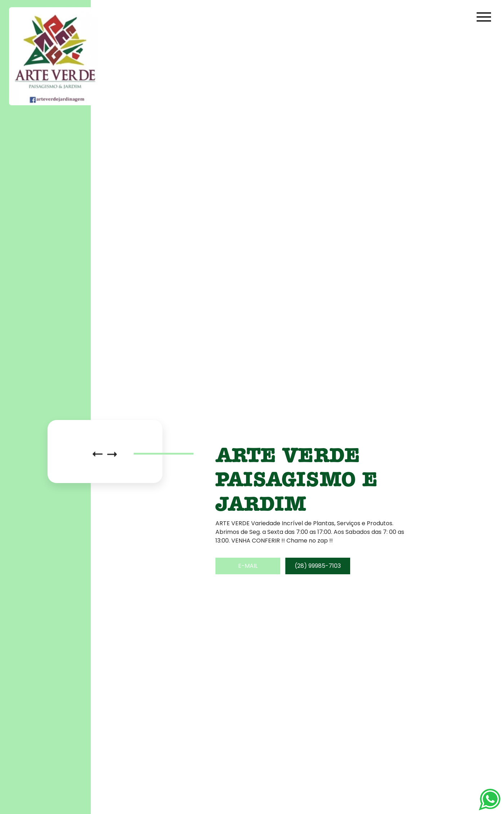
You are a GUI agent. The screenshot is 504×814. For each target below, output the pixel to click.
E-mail (248, 566)
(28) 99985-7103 (318, 566)
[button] (98, 454)
